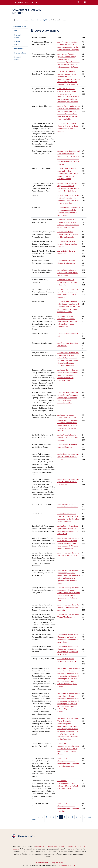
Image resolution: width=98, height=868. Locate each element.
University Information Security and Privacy (49, 863)
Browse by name (18, 36)
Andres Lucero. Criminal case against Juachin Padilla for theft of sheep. (68, 457)
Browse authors (20, 53)
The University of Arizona (66, 865)
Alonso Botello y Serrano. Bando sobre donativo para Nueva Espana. (68, 273)
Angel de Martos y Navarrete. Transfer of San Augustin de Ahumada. (68, 608)
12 (77, 817)
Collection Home (20, 26)
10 (69, 817)
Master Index (29, 20)
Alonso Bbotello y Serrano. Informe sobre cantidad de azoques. (67, 244)
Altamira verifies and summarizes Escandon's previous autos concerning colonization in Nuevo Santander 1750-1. (67, 321)
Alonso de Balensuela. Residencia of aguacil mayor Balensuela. (68, 282)
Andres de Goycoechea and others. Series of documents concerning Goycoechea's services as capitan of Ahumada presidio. (68, 375)
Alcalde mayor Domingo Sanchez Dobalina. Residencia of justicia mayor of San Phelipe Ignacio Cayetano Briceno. (68, 174)
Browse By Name (43, 20)
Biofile (16, 31)
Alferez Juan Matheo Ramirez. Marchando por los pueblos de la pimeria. (68, 234)
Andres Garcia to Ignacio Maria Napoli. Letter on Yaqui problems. (68, 438)
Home (18, 20)
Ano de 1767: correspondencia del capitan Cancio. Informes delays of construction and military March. (68, 749)
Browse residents (18, 43)
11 (73, 817)
